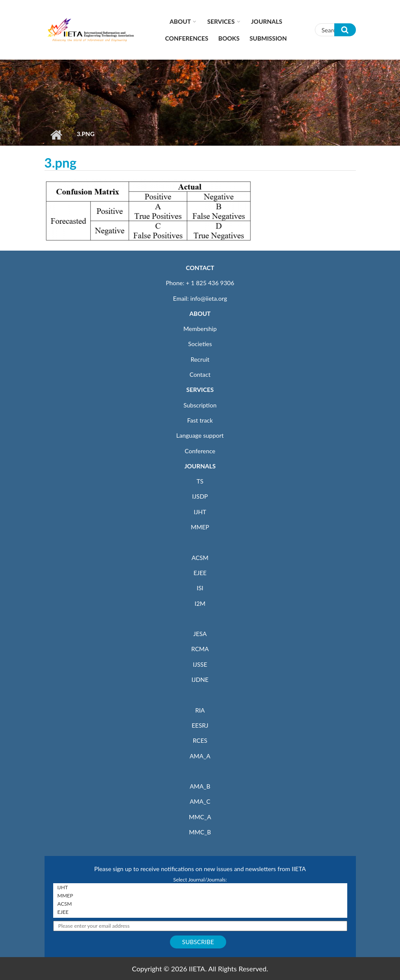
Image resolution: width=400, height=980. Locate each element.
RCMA (200, 649)
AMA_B (200, 786)
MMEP (200, 527)
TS (200, 481)
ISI (200, 588)
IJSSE (200, 664)
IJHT (200, 512)
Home (56, 135)
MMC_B (200, 832)
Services (221, 21)
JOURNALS (200, 466)
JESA (200, 634)
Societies (200, 344)
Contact (200, 374)
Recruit (200, 359)
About (180, 21)
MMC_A (200, 817)
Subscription (200, 405)
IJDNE (200, 679)
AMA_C (200, 801)
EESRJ (200, 725)
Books (229, 38)
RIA (200, 710)
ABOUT (200, 313)
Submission (268, 38)
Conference (200, 451)
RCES (200, 740)
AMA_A (200, 756)
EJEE (200, 573)
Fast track (200, 420)
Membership (200, 329)
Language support (200, 435)
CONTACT (200, 268)
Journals (267, 21)
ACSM (200, 558)
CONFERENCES (187, 38)
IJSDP (200, 496)
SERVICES (200, 390)
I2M (200, 603)
